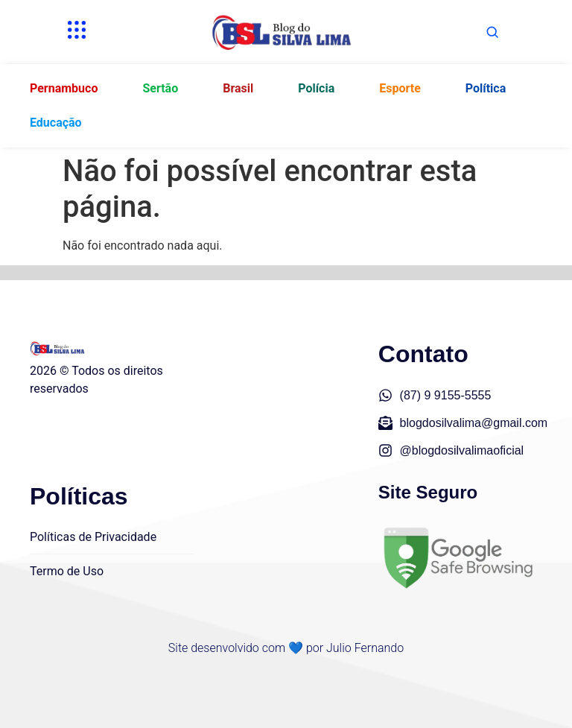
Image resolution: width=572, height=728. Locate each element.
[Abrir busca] (492, 32)
